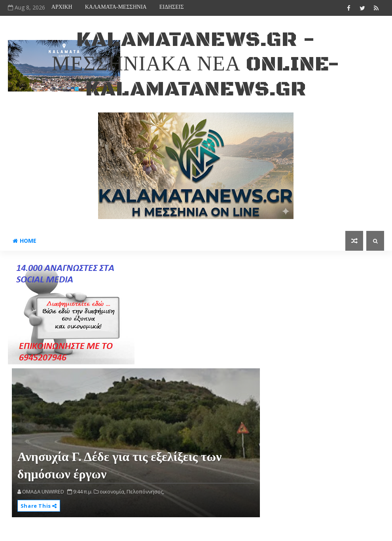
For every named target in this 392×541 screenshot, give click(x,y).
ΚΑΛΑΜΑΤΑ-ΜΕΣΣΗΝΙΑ (116, 7)
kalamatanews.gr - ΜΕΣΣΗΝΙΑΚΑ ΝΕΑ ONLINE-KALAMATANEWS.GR (196, 65)
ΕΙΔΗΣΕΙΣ (172, 7)
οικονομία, (113, 491)
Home (25, 241)
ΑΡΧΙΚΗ (62, 7)
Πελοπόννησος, (145, 491)
